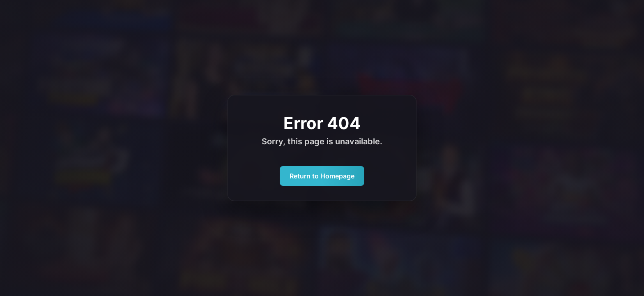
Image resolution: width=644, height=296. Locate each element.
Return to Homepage (322, 176)
